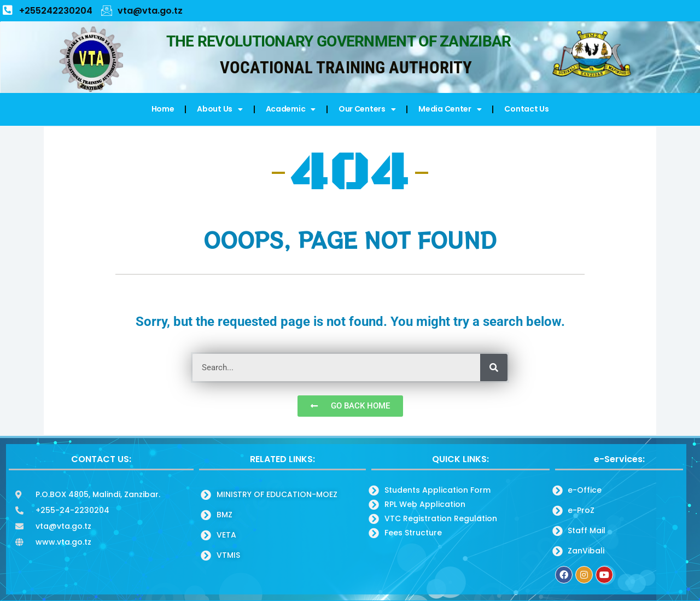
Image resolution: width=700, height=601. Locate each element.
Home (163, 109)
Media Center (450, 109)
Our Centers (367, 109)
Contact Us (526, 109)
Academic (291, 109)
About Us (220, 109)
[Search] (494, 367)
